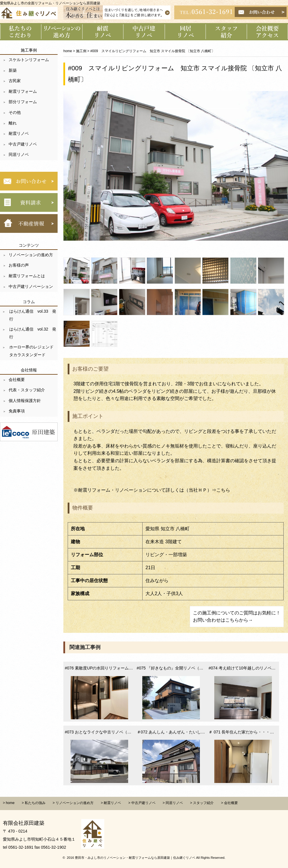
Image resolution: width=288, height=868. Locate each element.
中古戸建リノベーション (144, 32)
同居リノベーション (185, 32)
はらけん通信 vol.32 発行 (32, 333)
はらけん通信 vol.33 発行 (32, 315)
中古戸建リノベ (23, 144)
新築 (13, 70)
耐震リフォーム (23, 91)
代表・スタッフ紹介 (27, 390)
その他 (15, 112)
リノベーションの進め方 (62, 32)
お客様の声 (19, 265)
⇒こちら (221, 490)
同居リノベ (19, 154)
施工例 (81, 51)
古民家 (15, 81)
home (68, 51)
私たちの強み (35, 803)
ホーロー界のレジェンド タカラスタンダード (33, 351)
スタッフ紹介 (227, 32)
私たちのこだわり (21, 32)
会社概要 (17, 380)
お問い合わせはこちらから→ (223, 620)
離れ (13, 123)
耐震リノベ (19, 133)
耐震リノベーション (103, 32)
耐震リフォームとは (27, 276)
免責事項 (17, 411)
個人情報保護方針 (25, 401)
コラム (29, 302)
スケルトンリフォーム (29, 60)
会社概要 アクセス (268, 32)
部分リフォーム (23, 102)
